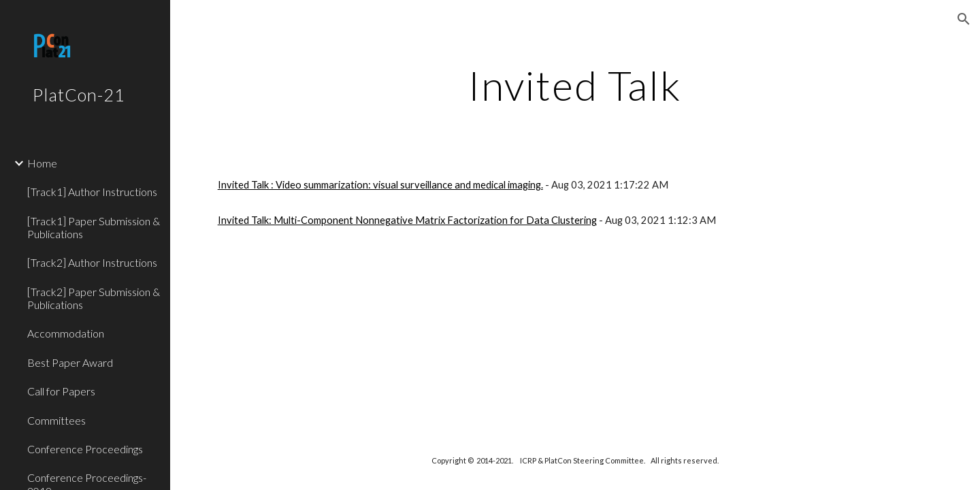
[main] (575, 85)
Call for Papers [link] (61, 391)
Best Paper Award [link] (70, 362)
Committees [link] (56, 420)
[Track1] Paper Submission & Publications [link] (94, 227)
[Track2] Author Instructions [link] (92, 262)
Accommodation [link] (66, 333)
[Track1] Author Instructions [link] (92, 192)
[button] (964, 19)
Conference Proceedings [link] (85, 449)
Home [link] (42, 163)
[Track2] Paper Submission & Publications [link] (94, 298)
